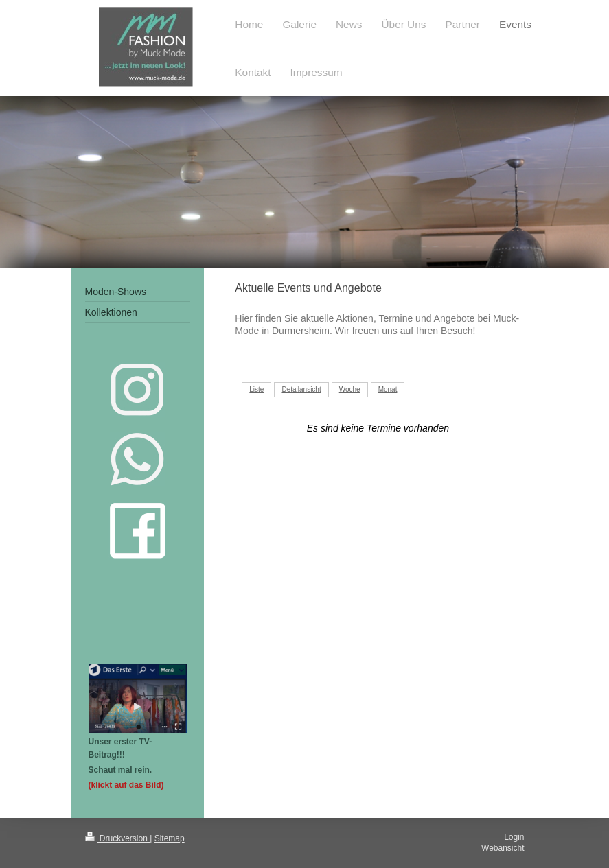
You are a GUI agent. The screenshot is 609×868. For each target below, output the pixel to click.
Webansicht (503, 848)
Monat (388, 389)
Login (514, 837)
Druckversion (118, 838)
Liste (256, 389)
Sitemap (170, 838)
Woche (350, 389)
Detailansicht (301, 389)
